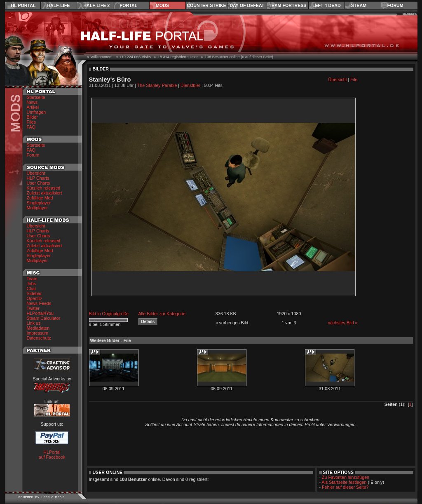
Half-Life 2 (96, 5)
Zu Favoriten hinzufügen (346, 477)
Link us (34, 323)
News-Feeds (39, 303)
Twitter (33, 308)
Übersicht (36, 173)
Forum (395, 5)
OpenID (34, 298)
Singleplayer (39, 203)
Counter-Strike (206, 5)
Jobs (32, 284)
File (354, 80)
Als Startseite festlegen (344, 482)
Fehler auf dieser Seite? (345, 487)
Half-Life (58, 5)
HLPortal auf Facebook (52, 455)
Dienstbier (190, 85)
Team (32, 279)
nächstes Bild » (342, 323)
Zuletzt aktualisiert (45, 193)
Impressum (38, 333)
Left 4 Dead (327, 5)
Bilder (32, 117)
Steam (359, 5)
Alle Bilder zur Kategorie (162, 314)
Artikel (33, 107)
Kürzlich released (44, 188)
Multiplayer (38, 208)
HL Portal (23, 5)
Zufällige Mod (40, 198)
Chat (32, 288)
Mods (162, 5)
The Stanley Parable (157, 85)
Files (32, 122)
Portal (128, 5)
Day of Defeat (247, 5)
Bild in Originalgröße (109, 314)
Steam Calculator (44, 318)
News (32, 102)
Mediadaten (38, 328)
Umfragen (36, 112)
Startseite (36, 97)
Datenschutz (39, 338)
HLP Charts (38, 178)
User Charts (39, 183)
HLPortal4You (40, 313)
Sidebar (34, 293)
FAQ (31, 127)
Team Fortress (287, 5)
